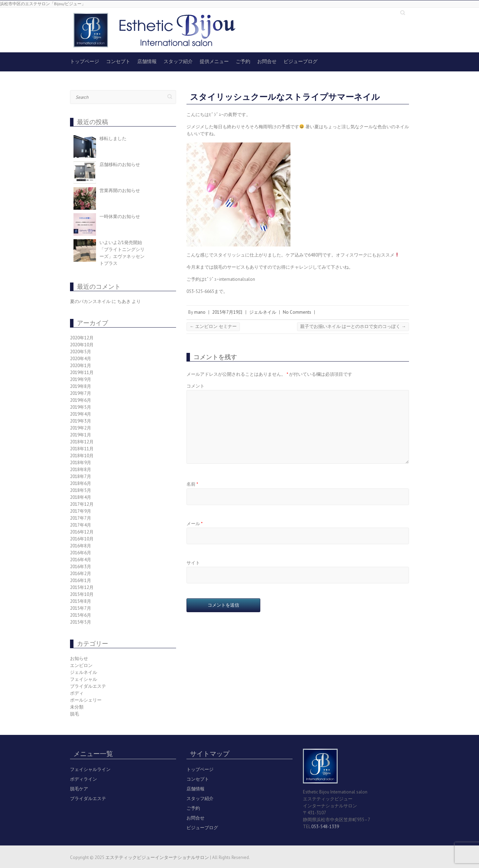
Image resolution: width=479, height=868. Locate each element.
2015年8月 (81, 601)
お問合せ (267, 61)
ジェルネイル (263, 312)
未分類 (77, 707)
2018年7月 (81, 476)
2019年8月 (81, 386)
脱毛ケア (79, 789)
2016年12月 (82, 532)
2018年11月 (82, 449)
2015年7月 (81, 608)
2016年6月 (81, 553)
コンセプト (118, 61)
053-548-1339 (325, 827)
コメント (195, 386)
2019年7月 (81, 393)
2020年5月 (81, 352)
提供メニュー (214, 61)
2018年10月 (82, 456)
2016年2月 (81, 574)
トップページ (85, 61)
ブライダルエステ (88, 686)
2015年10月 (82, 594)
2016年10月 (82, 539)
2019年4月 (81, 414)
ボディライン (84, 779)
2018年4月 (81, 497)
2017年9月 (81, 511)
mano (200, 312)
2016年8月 (81, 546)
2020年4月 (81, 359)
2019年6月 (81, 400)
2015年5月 (81, 622)
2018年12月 (82, 442)
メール (195, 524)
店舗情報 (147, 61)
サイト (193, 563)
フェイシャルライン (90, 769)
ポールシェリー (86, 700)
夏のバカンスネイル (90, 301)
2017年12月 (82, 504)
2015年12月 (82, 587)
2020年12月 (82, 338)
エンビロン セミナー (213, 326)
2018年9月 (81, 463)
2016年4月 (81, 560)
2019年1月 (81, 435)
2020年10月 (82, 345)
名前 (192, 484)
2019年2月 (81, 428)
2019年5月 (81, 407)
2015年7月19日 (227, 312)
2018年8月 (81, 470)
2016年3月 (81, 567)
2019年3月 (81, 421)
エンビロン (81, 665)
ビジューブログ (301, 61)
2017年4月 (81, 525)
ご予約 (243, 61)
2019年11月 (82, 372)
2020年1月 (81, 366)
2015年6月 (81, 615)
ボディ (77, 693)
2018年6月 (81, 483)
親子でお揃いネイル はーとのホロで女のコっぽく (353, 326)
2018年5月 (81, 490)
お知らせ (79, 658)
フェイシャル (84, 679)
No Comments (297, 312)
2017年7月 (81, 518)
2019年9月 (81, 379)
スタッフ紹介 (178, 61)
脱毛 (75, 714)
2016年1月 (81, 580)
